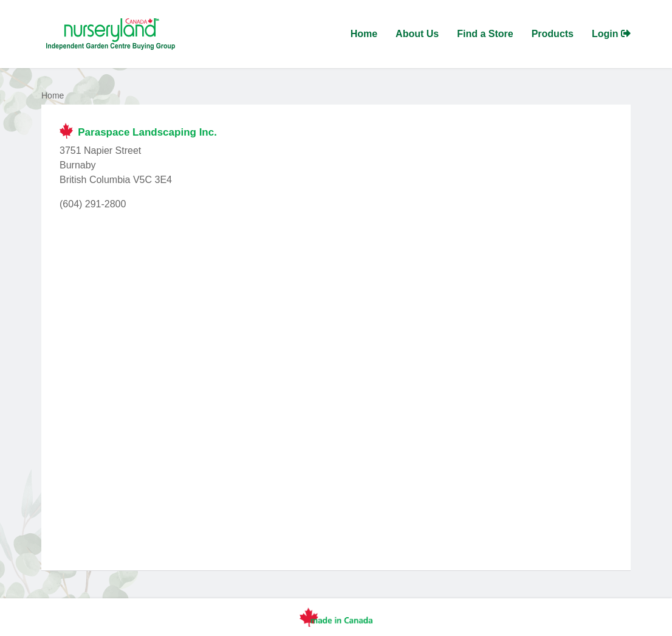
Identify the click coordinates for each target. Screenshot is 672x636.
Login (611, 34)
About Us (417, 34)
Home (364, 34)
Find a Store (485, 34)
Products (553, 34)
